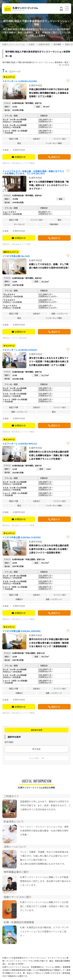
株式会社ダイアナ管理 (21, 244)
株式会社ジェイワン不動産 (23, 163)
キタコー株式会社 (19, 338)
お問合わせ (20, 157)
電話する (56, 157)
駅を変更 (36, 749)
